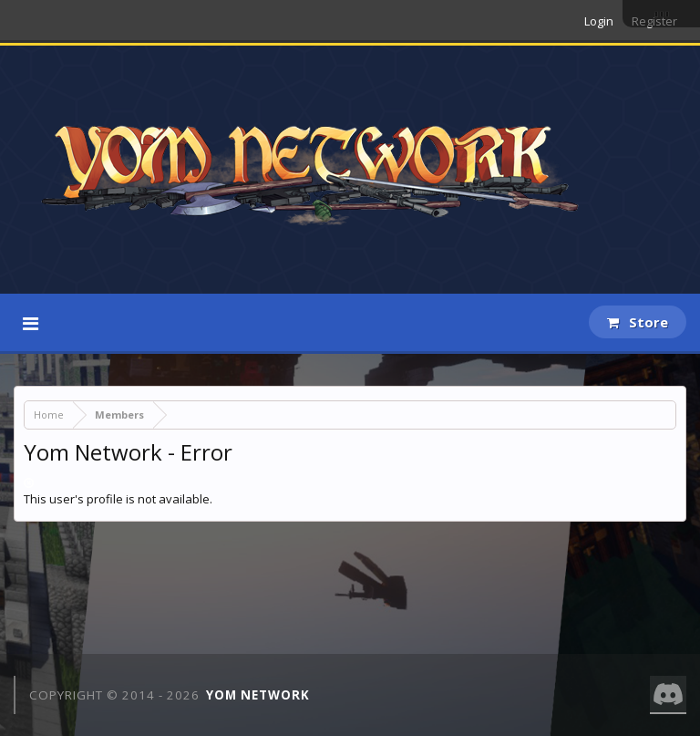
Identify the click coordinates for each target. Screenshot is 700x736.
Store (638, 322)
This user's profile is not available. (118, 499)
